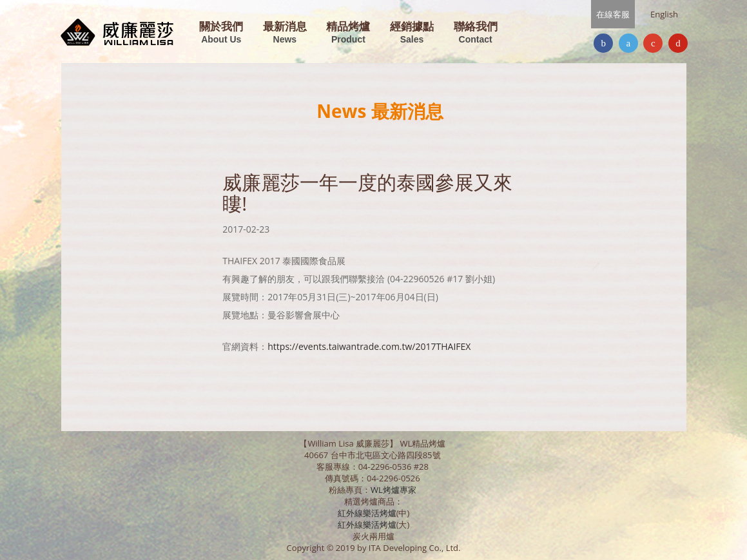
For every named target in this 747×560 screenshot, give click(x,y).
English (664, 14)
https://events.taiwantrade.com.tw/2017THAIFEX (369, 346)
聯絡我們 (476, 33)
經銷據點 (412, 33)
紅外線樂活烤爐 (367, 513)
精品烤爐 (348, 33)
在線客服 (613, 14)
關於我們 (221, 33)
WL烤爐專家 (394, 490)
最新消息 (285, 33)
